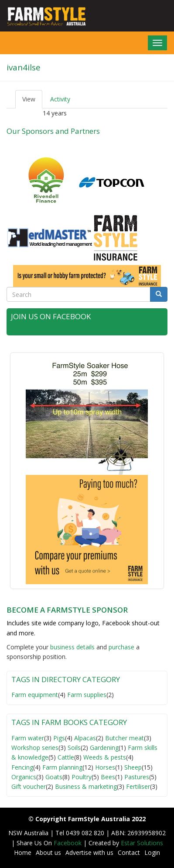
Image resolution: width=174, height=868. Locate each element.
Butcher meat (125, 738)
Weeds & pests (105, 757)
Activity (60, 99)
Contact (129, 852)
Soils (74, 748)
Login (152, 852)
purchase (121, 647)
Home (23, 852)
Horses (105, 767)
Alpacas (85, 738)
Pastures (137, 777)
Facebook (68, 843)
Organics (24, 777)
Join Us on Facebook (51, 316)
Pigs (59, 738)
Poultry (82, 777)
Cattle (66, 757)
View (32, 102)
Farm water (28, 738)
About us (48, 852)
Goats (54, 777)
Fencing (22, 767)
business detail (71, 647)
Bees (108, 777)
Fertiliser (138, 786)
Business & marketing (86, 786)
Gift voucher (29, 786)
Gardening (104, 748)
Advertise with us (89, 852)
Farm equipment (35, 695)
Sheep (133, 767)
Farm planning (62, 767)
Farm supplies (87, 695)
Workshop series (35, 748)
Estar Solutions (142, 843)
